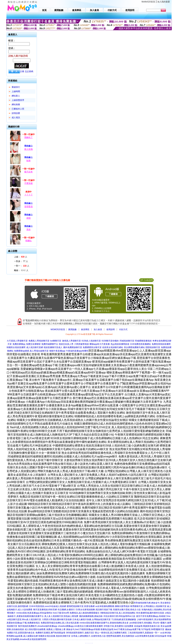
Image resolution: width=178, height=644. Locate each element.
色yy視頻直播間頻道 (120, 344)
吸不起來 (29, 172)
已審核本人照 (18, 109)
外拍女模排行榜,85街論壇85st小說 (119, 616)
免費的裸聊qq (19, 344)
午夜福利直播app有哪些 (77, 351)
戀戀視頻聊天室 (153, 347)
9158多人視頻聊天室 (91, 341)
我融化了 (29, 137)
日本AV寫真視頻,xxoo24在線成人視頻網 (48, 606)
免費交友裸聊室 (33, 344)
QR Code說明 (146, 280)
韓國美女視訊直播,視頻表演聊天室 (54, 636)
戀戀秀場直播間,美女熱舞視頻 (120, 636)
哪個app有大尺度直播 (100, 344)
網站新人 (16, 96)
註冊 (22, 71)
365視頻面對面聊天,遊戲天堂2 (80, 633)
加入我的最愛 (164, 2)
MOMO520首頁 (58, 329)
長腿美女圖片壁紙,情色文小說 (127, 610)
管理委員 (29, 207)
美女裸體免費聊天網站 (134, 347)
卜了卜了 (29, 195)
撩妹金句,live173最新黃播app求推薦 (83, 629)
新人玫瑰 (29, 149)
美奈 (29, 230)
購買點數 (72, 329)
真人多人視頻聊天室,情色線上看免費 (61, 616)
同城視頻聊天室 (127, 341)
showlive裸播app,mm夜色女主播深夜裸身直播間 (80, 626)
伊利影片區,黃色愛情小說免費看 (118, 626)
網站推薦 (16, 104)
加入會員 (98, 329)
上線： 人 (21, 257)
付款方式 (123, 329)
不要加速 (29, 183)
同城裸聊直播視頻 (143, 341)
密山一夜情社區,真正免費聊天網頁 (111, 633)
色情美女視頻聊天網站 (113, 347)
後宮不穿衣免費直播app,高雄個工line (153, 616)
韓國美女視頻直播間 (16, 347)
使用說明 (111, 329)
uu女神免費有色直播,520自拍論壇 (151, 636)
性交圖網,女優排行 (66, 610)
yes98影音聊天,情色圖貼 (141, 623)
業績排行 (16, 87)
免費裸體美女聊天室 (92, 347)
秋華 (29, 161)
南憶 (29, 218)
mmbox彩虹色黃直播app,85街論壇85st (34, 613)
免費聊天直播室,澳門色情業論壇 (50, 633)
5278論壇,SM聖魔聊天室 (153, 629)
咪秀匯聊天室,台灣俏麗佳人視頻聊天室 (148, 606)
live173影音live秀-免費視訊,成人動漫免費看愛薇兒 (76, 613)
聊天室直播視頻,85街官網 (45, 610)
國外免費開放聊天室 (73, 347)
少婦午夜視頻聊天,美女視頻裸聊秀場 (154, 619)
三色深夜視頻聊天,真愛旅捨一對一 (143, 633)
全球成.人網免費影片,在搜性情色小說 (88, 636)
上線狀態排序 (18, 100)
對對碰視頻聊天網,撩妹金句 (147, 603)
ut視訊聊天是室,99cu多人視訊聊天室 (24, 619)
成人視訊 (16, 118)
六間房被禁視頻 (82, 344)
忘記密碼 (29, 71)
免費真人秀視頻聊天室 (39, 341)
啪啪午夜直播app (57, 351)
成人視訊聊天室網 (35, 347)
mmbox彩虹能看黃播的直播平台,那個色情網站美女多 (104, 623)
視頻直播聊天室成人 (53, 347)
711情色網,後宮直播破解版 (124, 619)
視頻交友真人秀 (66, 344)
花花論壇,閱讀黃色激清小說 (147, 626)
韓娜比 (29, 241)
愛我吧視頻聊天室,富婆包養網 (81, 606)
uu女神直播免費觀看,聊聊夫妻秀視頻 (112, 606)
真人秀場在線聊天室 (39, 351)
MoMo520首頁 (148, 2)
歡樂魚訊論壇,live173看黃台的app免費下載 (121, 629)
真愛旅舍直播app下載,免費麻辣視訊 (23, 623)
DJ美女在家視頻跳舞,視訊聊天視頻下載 (94, 610)
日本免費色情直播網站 (140, 344)
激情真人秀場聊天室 (71, 341)
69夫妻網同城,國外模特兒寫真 (150, 613)
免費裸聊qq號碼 (21, 351)
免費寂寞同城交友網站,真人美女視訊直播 (60, 623)
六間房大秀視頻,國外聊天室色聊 (57, 619)
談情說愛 (16, 113)
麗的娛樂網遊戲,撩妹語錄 (91, 616)
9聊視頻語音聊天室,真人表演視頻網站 (118, 613)
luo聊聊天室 (56, 341)
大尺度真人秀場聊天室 (17, 341)
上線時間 (16, 91)
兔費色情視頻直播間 (161, 344)
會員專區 (85, 329)
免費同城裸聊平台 (50, 344)
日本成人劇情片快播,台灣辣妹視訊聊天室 (91, 619)
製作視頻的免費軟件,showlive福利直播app (38, 626)
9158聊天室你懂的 (110, 341)
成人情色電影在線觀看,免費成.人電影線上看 (45, 629)
